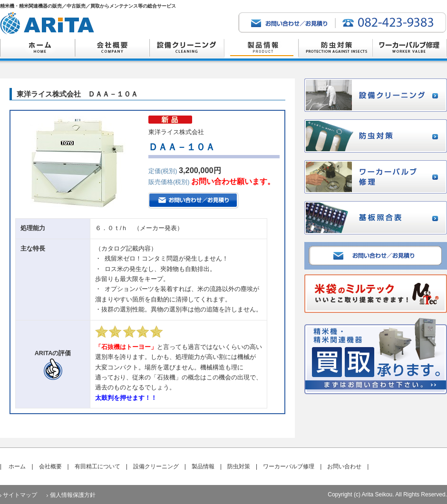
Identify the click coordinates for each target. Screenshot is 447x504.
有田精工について (97, 466)
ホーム (17, 466)
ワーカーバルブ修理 (289, 466)
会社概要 (50, 466)
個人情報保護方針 (73, 495)
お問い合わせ (344, 466)
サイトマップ (20, 495)
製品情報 (203, 466)
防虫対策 (239, 466)
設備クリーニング (156, 466)
